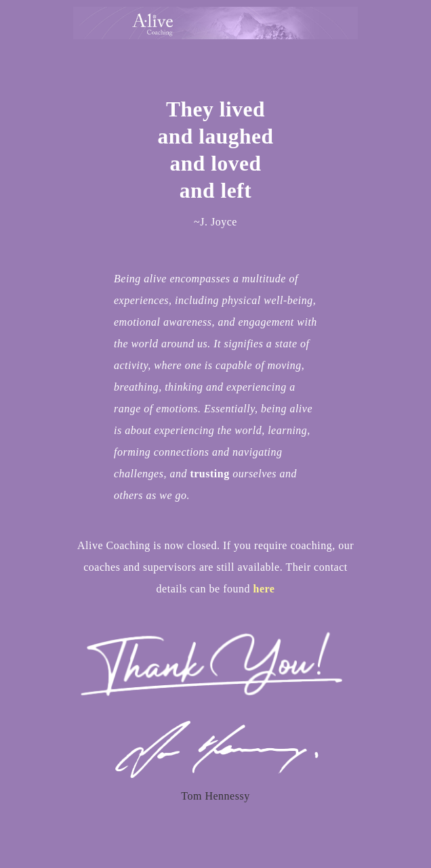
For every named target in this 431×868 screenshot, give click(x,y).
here (264, 589)
